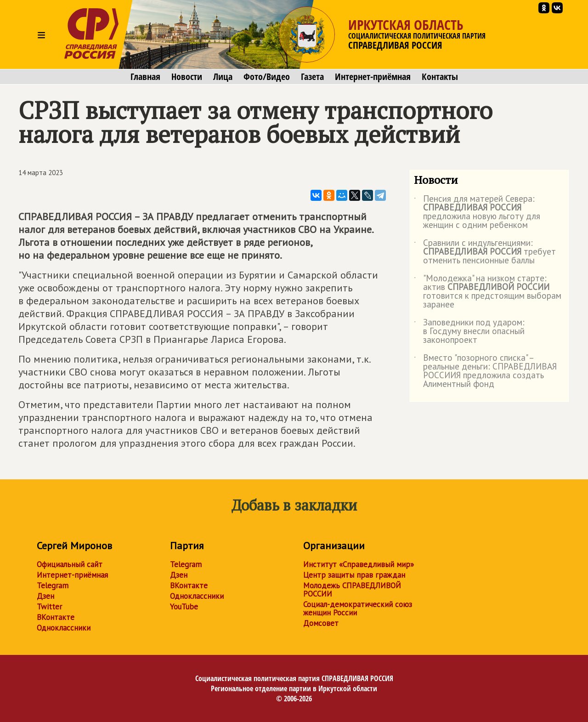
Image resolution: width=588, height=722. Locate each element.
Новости (187, 77)
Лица (223, 77)
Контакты (440, 77)
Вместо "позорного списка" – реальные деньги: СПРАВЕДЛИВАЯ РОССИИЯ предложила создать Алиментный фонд (485, 371)
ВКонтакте (56, 617)
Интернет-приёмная (373, 77)
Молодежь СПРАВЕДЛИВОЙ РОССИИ (352, 590)
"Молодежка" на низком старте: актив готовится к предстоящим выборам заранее (488, 292)
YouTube (184, 607)
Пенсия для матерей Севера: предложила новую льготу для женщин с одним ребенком (477, 212)
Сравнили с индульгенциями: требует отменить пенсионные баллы (485, 252)
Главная (145, 77)
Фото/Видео (267, 77)
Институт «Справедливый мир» (359, 564)
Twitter (49, 607)
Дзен (45, 596)
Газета (312, 77)
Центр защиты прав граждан (354, 575)
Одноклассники (64, 628)
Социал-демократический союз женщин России (358, 608)
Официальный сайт (70, 564)
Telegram (53, 586)
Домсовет (321, 623)
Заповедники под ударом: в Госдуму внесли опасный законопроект (469, 332)
